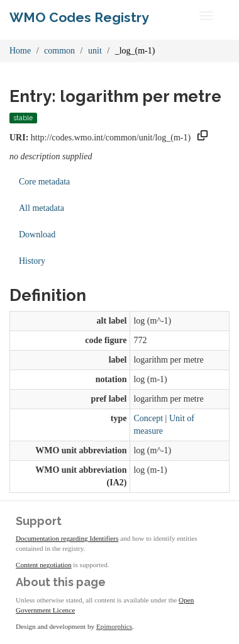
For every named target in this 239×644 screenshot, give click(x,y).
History (32, 261)
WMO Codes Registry (79, 17)
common (59, 51)
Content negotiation (44, 565)
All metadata (42, 208)
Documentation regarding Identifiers (67, 538)
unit (95, 51)
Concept (148, 418)
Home (20, 51)
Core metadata (44, 182)
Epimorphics (114, 626)
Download (37, 234)
